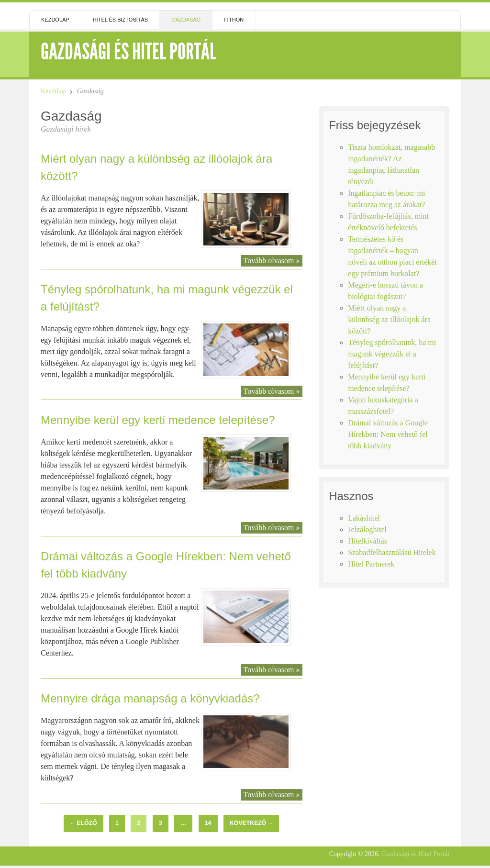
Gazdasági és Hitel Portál (128, 51)
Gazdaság (186, 20)
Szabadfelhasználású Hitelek (392, 552)
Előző (83, 823)
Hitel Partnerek (371, 564)
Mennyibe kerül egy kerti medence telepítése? (158, 420)
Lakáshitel (364, 518)
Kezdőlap (55, 20)
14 (208, 823)
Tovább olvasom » (272, 261)
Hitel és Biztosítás (121, 20)
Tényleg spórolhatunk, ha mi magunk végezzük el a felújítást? (392, 354)
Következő (251, 823)
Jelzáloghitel (367, 529)
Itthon (234, 20)
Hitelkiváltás (367, 541)
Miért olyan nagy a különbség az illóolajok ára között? (389, 319)
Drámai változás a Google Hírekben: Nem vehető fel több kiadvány (388, 434)
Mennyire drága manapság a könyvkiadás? (150, 698)
